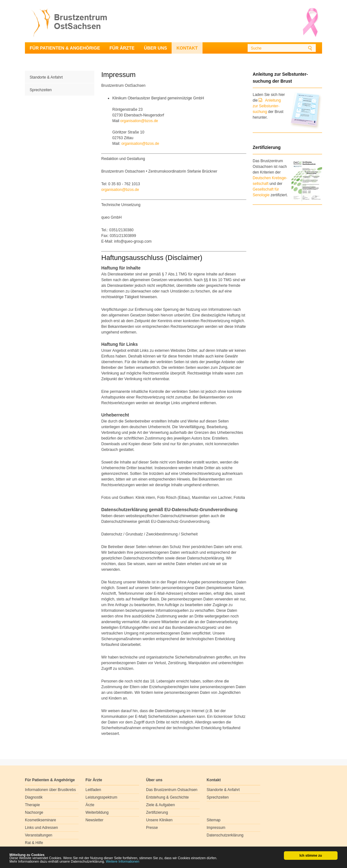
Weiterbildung (97, 812)
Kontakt (187, 48)
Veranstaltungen (39, 835)
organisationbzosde (139, 121)
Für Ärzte (122, 48)
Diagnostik (34, 797)
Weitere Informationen (123, 862)
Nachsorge (34, 812)
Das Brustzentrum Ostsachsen (172, 790)
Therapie (32, 805)
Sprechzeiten (41, 90)
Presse (152, 828)
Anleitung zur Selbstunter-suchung (267, 106)
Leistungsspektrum (101, 797)
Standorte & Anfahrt (46, 77)
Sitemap (214, 820)
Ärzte (90, 805)
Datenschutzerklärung (225, 835)
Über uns (155, 48)
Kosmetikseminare (41, 820)
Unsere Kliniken (159, 820)
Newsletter (94, 820)
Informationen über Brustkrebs (50, 790)
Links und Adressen (41, 828)
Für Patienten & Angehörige (65, 48)
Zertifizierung (157, 812)
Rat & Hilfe (34, 843)
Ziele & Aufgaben (160, 805)
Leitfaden (93, 790)
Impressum (216, 828)
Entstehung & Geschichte (167, 797)
